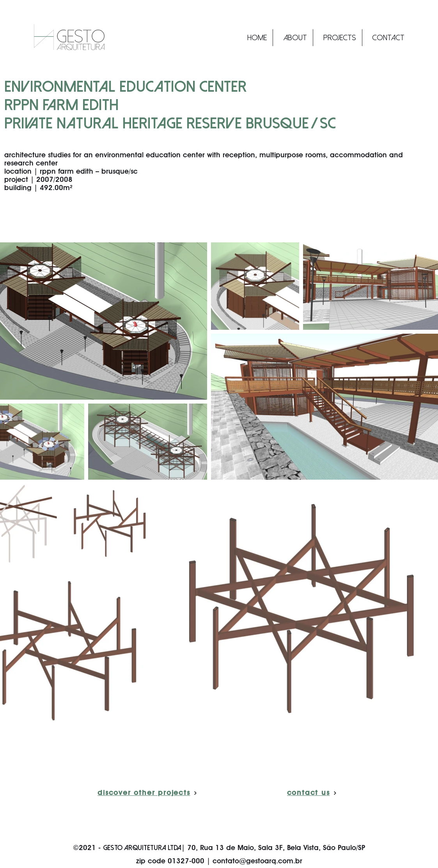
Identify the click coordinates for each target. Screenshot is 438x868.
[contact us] (312, 793)
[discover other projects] (148, 793)
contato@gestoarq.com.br (257, 862)
